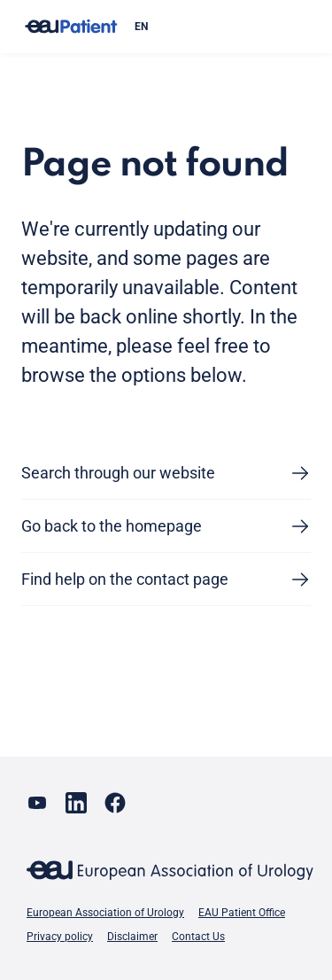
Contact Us (198, 937)
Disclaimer (132, 937)
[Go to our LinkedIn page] (76, 803)
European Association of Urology (105, 913)
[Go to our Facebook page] (115, 803)
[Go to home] (71, 27)
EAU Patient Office (242, 913)
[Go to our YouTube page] (37, 803)
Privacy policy (60, 937)
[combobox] (216, 27)
